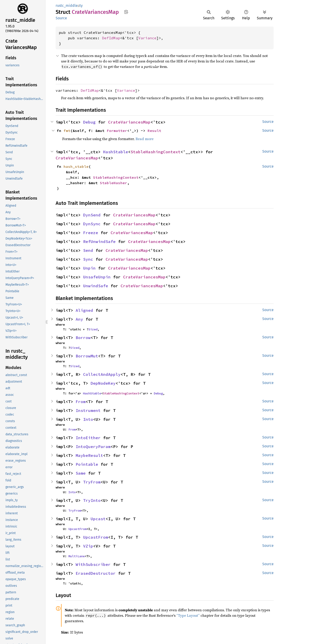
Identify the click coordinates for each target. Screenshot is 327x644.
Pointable (87, 464)
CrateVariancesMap (129, 122)
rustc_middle (67, 6)
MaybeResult (89, 455)
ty (81, 6)
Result (154, 131)
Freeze (91, 233)
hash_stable (76, 166)
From (81, 402)
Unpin (89, 268)
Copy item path (126, 12)
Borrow (83, 338)
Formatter (117, 131)
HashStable (116, 152)
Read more (145, 139)
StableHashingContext (156, 152)
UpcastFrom (77, 529)
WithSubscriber (93, 564)
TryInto (92, 500)
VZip (88, 546)
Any (79, 319)
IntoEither (88, 438)
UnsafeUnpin (97, 277)
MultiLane (77, 556)
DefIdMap (111, 38)
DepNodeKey (103, 383)
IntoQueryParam (93, 447)
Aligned (84, 310)
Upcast (98, 519)
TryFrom (92, 482)
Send (88, 250)
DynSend (92, 215)
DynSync (92, 224)
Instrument (88, 410)
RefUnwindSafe (99, 241)
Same (81, 473)
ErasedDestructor (96, 573)
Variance (147, 38)
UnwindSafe (96, 286)
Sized (93, 329)
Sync (88, 259)
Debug (89, 122)
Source (61, 18)
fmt (67, 131)
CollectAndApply (102, 374)
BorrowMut (87, 356)
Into (88, 419)
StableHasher (114, 183)
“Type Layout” (188, 615)
